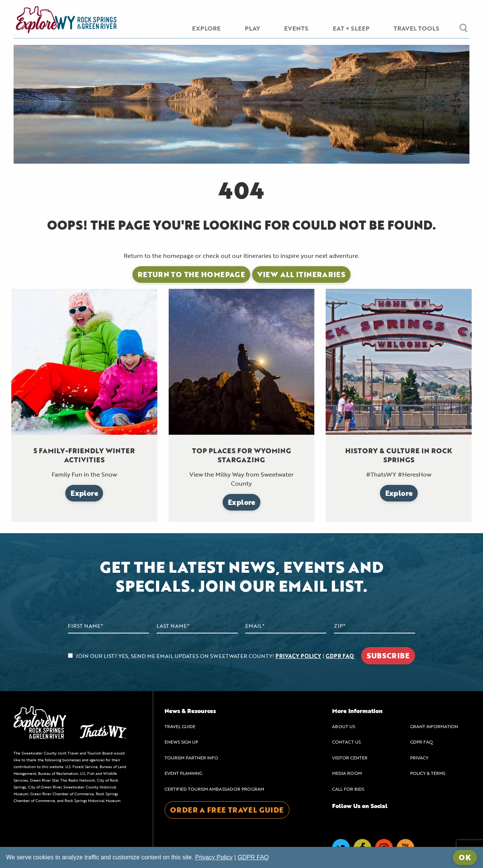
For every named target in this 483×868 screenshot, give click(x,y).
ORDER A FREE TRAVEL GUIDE (227, 810)
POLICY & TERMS (428, 773)
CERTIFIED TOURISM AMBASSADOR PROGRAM (214, 789)
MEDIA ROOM (347, 773)
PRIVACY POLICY (298, 656)
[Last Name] (197, 626)
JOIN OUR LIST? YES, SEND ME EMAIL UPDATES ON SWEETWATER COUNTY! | (211, 656)
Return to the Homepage (191, 274)
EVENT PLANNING (183, 773)
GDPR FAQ (340, 656)
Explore (84, 493)
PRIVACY (419, 758)
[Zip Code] (375, 626)
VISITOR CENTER (350, 758)
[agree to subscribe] (70, 656)
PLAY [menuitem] (252, 28)
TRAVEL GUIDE (180, 726)
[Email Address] (286, 626)
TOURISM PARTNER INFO (191, 758)
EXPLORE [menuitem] (206, 28)
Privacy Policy (214, 857)
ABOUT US (344, 726)
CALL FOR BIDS (348, 789)
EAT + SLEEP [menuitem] (351, 28)
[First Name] (108, 626)
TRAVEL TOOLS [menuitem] (416, 28)
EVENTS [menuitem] (296, 28)
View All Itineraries (301, 274)
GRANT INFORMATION (434, 726)
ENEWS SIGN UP (181, 742)
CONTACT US (346, 742)
